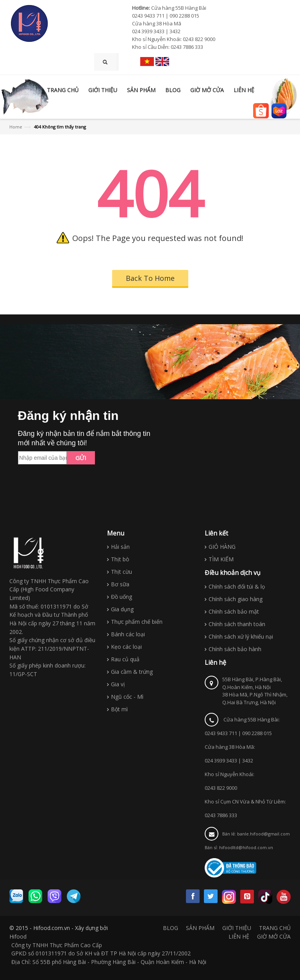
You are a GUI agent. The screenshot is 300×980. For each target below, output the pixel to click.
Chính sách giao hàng (236, 599)
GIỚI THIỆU (237, 928)
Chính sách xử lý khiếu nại (241, 636)
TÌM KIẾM (221, 559)
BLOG (171, 928)
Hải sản (120, 547)
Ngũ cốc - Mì (127, 697)
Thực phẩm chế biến (137, 622)
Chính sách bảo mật (234, 611)
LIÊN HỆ (239, 936)
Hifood (18, 936)
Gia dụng (122, 609)
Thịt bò (120, 559)
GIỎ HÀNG (222, 547)
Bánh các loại (128, 634)
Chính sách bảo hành (235, 649)
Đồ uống (121, 597)
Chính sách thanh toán (237, 624)
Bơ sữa (120, 584)
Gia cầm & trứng (132, 672)
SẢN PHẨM (200, 928)
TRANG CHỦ (275, 928)
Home (16, 127)
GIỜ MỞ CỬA (274, 936)
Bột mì (119, 709)
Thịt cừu (121, 572)
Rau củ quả (125, 659)
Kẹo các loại (126, 647)
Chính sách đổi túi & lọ (237, 586)
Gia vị (118, 684)
